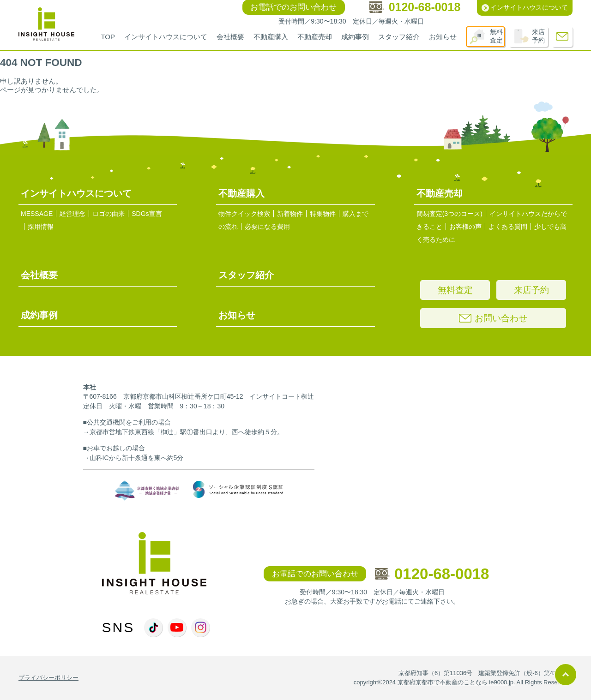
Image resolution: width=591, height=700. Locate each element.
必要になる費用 (267, 227)
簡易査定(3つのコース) (449, 214)
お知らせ (443, 37)
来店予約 (538, 36)
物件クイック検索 (244, 214)
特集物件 (323, 214)
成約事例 (355, 37)
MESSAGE (37, 214)
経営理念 (72, 214)
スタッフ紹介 (399, 37)
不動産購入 (271, 37)
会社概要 (230, 37)
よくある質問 (508, 227)
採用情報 (41, 227)
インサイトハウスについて (166, 37)
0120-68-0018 (432, 574)
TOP (108, 37)
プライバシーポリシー (48, 678)
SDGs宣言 (147, 214)
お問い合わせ (493, 318)
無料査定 (496, 36)
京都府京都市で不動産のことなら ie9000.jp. (456, 682)
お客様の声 (465, 227)
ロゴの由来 (109, 214)
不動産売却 (315, 37)
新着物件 (290, 214)
